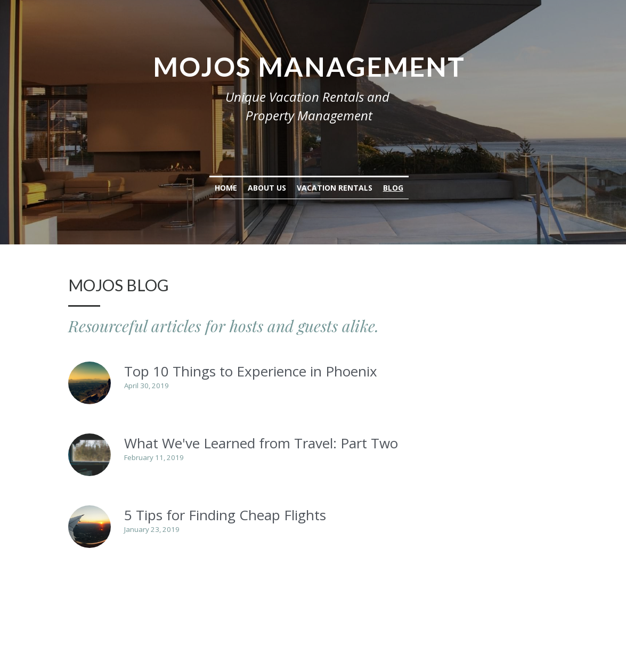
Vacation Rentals (339, 188)
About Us (271, 188)
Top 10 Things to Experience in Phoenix (251, 371)
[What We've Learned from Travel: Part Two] (90, 455)
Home (230, 188)
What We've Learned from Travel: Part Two (262, 443)
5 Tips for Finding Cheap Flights (226, 515)
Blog (397, 188)
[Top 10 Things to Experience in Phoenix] (90, 383)
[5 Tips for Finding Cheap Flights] (90, 527)
